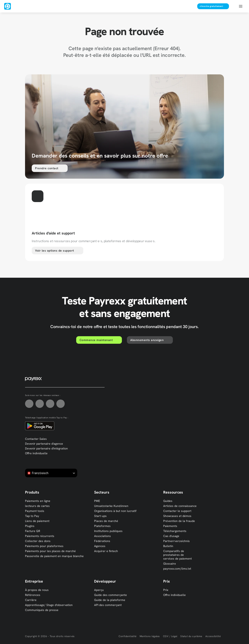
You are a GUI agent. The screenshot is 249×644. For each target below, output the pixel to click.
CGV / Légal (170, 636)
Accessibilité (213, 636)
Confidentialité (128, 636)
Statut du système (191, 636)
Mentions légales (150, 636)
